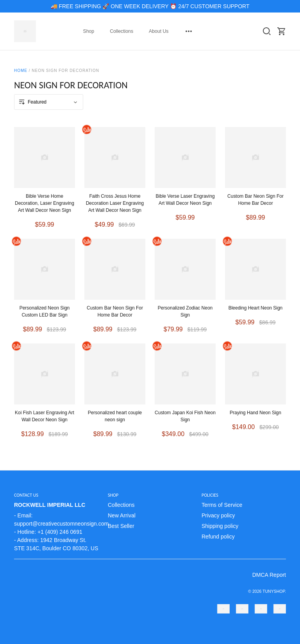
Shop (89, 31)
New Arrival (122, 515)
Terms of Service (222, 505)
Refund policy (218, 537)
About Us (159, 31)
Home (21, 71)
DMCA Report (269, 575)
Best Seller (121, 526)
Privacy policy (218, 515)
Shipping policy (220, 526)
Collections (121, 31)
